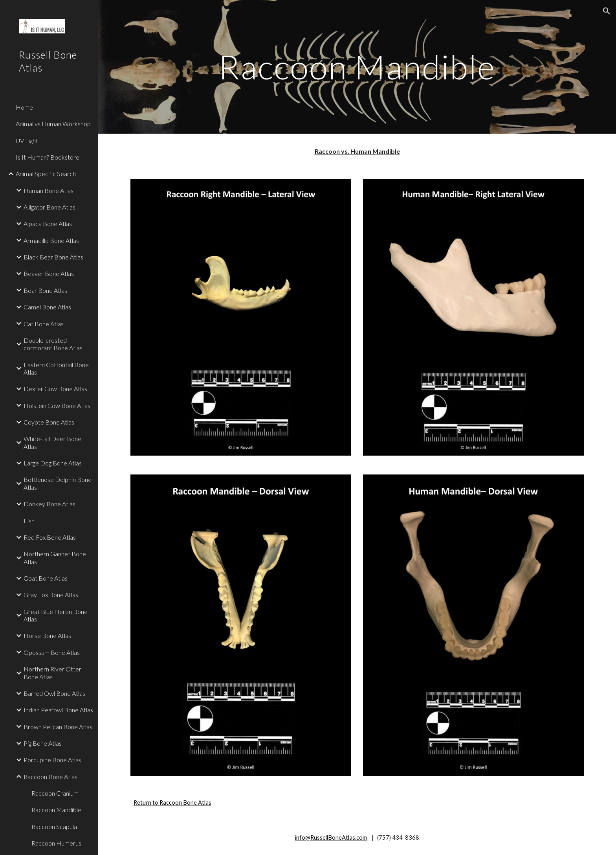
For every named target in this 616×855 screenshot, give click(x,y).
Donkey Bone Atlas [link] (49, 504)
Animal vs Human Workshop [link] (53, 124)
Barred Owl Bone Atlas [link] (54, 693)
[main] (357, 67)
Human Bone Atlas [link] (49, 190)
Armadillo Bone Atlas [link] (51, 240)
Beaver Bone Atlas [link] (49, 273)
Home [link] (24, 107)
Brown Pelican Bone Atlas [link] (58, 727)
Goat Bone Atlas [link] (46, 578)
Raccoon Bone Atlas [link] (50, 777)
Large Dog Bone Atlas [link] (53, 463)
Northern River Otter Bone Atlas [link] (52, 673)
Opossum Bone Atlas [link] (52, 652)
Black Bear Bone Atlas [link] (53, 257)
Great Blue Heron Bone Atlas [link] (56, 615)
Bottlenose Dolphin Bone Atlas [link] (58, 483)
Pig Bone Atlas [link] (43, 743)
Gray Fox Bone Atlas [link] (51, 595)
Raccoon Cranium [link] (55, 793)
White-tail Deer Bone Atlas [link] (52, 442)
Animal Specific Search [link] (46, 174)
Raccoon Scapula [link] (54, 826)
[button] (607, 11)
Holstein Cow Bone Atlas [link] (57, 405)
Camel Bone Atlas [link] (47, 307)
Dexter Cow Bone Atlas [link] (55, 389)
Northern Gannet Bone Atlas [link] (55, 557)
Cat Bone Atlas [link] (44, 324)
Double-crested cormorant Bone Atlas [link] (53, 344)
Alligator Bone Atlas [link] (49, 207)
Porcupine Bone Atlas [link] (52, 760)
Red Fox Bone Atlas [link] (50, 537)
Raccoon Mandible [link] (56, 810)
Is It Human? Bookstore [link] (48, 157)
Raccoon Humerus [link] (56, 843)
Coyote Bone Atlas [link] (49, 422)
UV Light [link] (27, 141)
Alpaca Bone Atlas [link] (48, 223)
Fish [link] (29, 521)
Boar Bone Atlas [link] (45, 290)
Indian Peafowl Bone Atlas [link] (58, 710)
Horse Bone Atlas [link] (47, 635)
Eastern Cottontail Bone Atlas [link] (56, 368)
